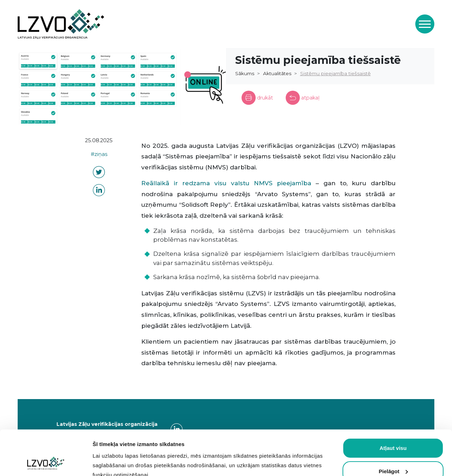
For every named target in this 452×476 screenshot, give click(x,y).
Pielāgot (393, 429)
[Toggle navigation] (425, 24)
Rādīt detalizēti (111, 462)
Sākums (245, 73)
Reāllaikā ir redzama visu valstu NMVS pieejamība (226, 183)
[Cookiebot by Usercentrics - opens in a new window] (46, 462)
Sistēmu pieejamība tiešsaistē (335, 73)
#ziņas (99, 154)
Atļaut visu (393, 406)
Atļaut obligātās (393, 452)
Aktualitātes (277, 73)
